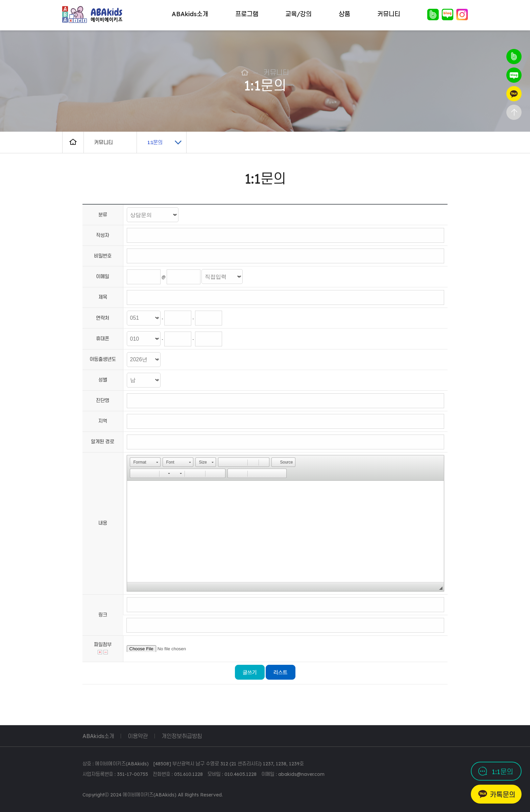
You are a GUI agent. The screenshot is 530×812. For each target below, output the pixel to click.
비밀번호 (103, 256)
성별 (103, 380)
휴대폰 (103, 339)
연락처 (103, 318)
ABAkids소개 (98, 736)
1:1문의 (502, 772)
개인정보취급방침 (182, 736)
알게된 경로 (103, 442)
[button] (145, 462)
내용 (103, 523)
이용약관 (138, 736)
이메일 (103, 277)
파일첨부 (103, 645)
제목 (103, 297)
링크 (103, 615)
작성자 (103, 235)
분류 (103, 215)
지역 (103, 421)
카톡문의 (503, 795)
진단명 (103, 400)
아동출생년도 (103, 359)
